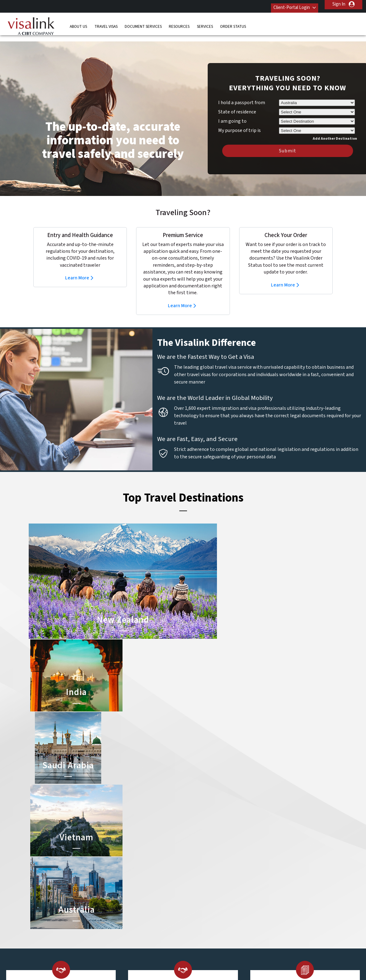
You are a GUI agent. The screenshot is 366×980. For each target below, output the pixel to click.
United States (160, 938)
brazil (151, 869)
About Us (78, 23)
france (122, 889)
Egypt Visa (195, 910)
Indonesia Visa (198, 896)
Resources (179, 23)
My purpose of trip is (239, 120)
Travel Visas (106, 23)
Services (205, 23)
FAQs (135, 959)
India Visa (193, 869)
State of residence (237, 103)
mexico (153, 903)
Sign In (339, 4)
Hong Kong (126, 896)
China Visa (194, 861)
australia (124, 861)
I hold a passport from (242, 93)
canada (122, 875)
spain (151, 917)
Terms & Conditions (206, 959)
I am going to (232, 112)
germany (154, 889)
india (120, 903)
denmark (124, 882)
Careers (270, 959)
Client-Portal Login (286, 4)
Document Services (143, 23)
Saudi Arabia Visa (201, 903)
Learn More (77, 269)
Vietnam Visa (197, 875)
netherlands (127, 910)
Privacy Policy (164, 959)
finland (153, 882)
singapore (125, 917)
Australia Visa (197, 889)
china (151, 875)
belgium (123, 869)
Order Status (233, 23)
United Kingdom (124, 935)
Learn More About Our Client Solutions (82, 959)
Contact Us (265, 861)
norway (153, 910)
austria (153, 861)
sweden (123, 924)
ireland (153, 896)
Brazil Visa (194, 882)
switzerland (157, 924)
